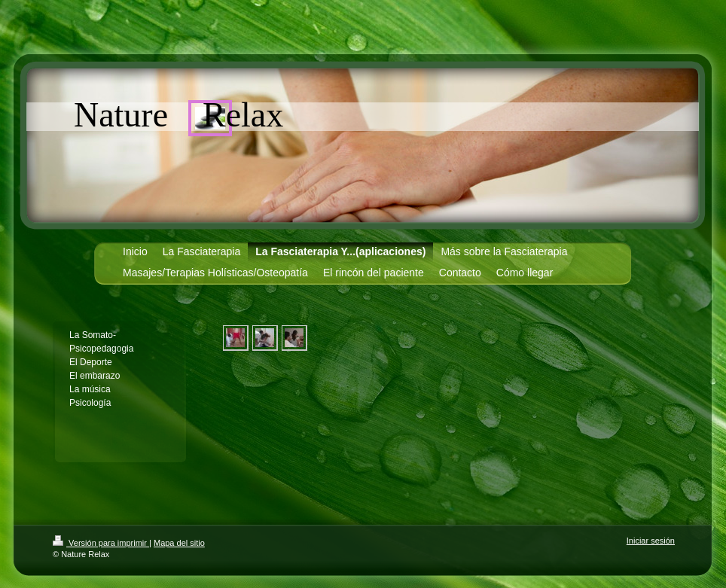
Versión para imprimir (101, 543)
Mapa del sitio (179, 543)
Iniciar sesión (651, 541)
